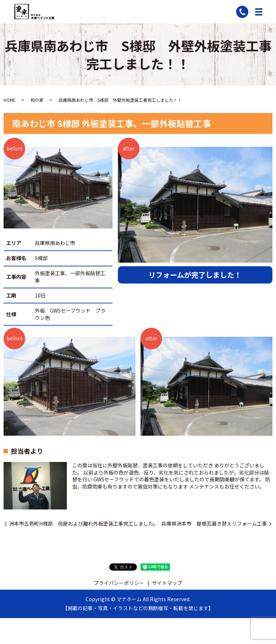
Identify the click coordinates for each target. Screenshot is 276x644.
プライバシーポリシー (119, 583)
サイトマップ (167, 583)
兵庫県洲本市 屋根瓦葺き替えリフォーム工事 (214, 524)
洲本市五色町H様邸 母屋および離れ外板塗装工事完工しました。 (84, 524)
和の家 (37, 100)
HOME (10, 100)
